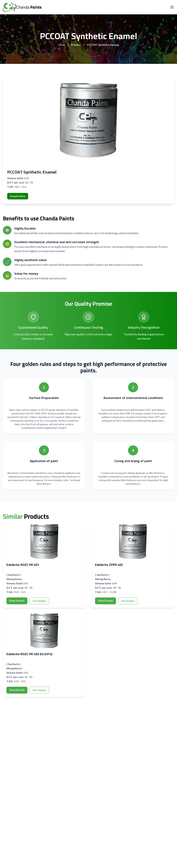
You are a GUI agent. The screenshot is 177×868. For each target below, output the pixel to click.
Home (61, 45)
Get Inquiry (39, 601)
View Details (17, 601)
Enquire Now (18, 196)
